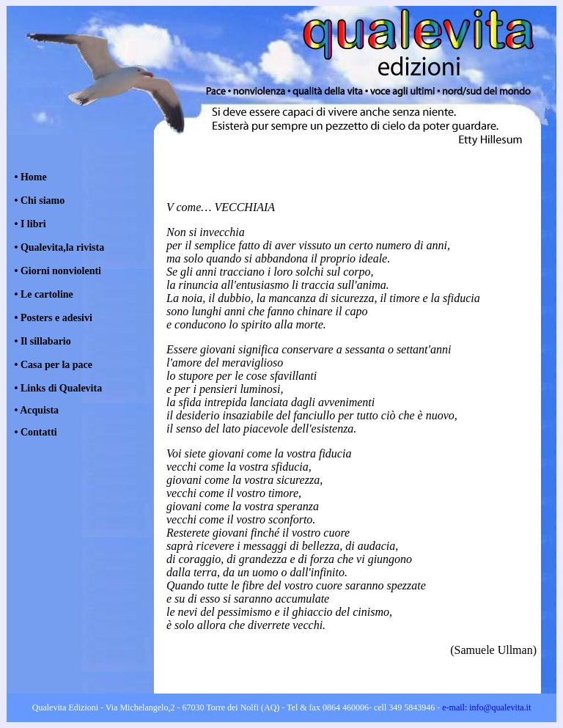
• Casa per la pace (54, 365)
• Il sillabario (43, 341)
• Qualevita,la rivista (60, 247)
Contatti (37, 432)
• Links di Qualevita (59, 388)
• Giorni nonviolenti (58, 271)
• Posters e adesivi (54, 318)
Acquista (39, 410)
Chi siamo (43, 201)
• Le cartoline (44, 294)
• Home (31, 177)
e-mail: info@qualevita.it (485, 707)
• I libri (29, 224)
